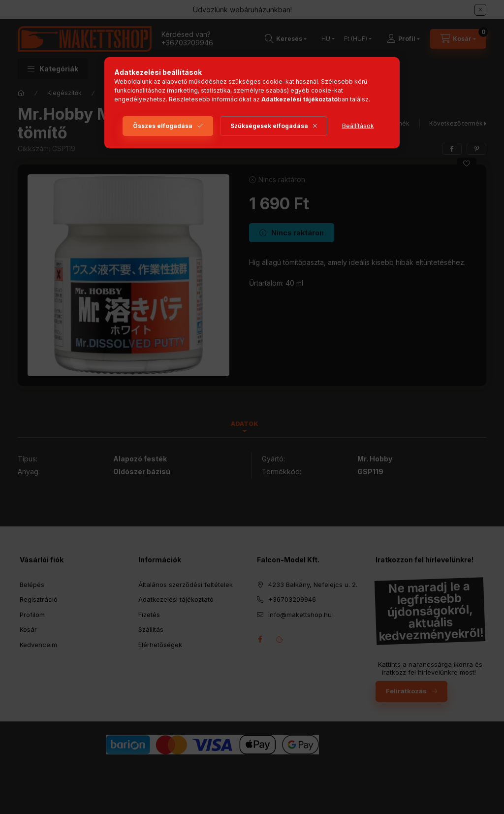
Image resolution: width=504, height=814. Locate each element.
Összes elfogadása (163, 126)
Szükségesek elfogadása (269, 126)
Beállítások (358, 126)
